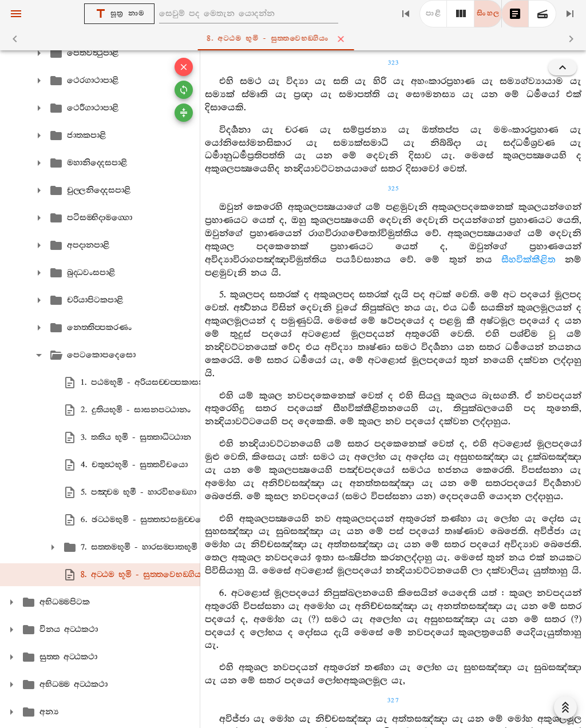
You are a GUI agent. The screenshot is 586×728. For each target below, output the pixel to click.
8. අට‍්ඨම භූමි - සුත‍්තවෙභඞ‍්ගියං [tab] (295, 39)
